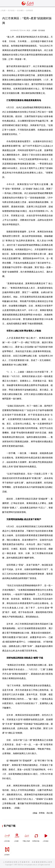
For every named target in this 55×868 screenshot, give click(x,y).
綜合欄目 (20, 11)
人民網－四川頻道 (38, 30)
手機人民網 (26, 837)
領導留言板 (36, 837)
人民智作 (7, 850)
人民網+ (17, 837)
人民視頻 (46, 837)
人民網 (3, 11)
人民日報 (7, 837)
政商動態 (30, 11)
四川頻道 (11, 11)
